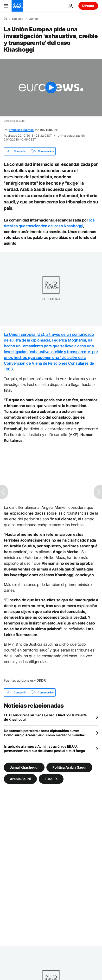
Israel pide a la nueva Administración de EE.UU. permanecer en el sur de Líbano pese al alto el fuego (44, 748)
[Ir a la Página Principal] (17, 6)
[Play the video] (51, 88)
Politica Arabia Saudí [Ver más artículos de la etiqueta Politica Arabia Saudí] (69, 767)
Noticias (18, 19)
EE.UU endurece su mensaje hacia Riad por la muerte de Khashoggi (45, 717)
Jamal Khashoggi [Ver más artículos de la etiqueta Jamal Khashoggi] (24, 767)
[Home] (5, 19)
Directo (88, 6)
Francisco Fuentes (21, 130)
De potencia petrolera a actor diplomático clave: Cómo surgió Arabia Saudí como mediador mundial (44, 733)
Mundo (33, 19)
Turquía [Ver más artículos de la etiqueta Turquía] (51, 779)
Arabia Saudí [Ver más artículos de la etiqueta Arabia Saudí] (20, 779)
